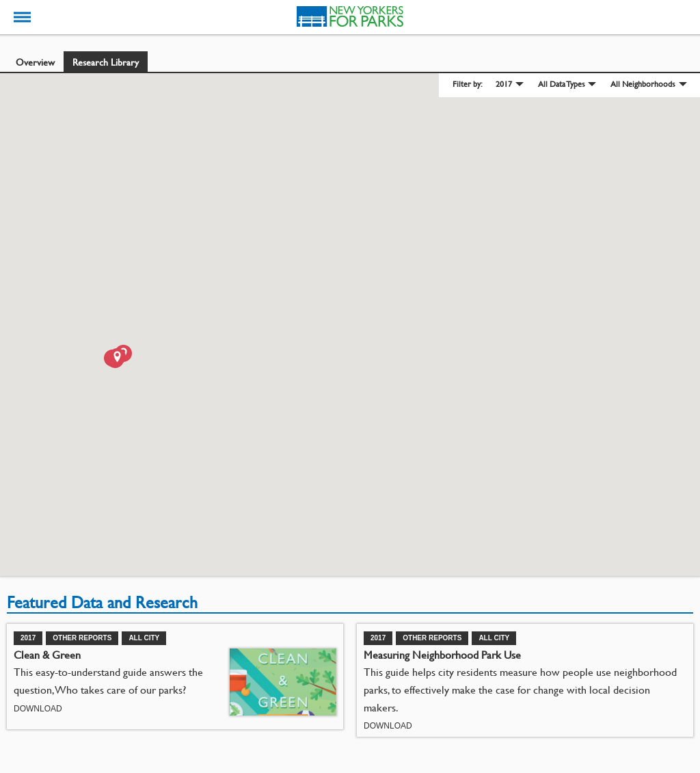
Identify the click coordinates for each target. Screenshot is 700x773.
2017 (504, 84)
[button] (117, 357)
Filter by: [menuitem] (468, 84)
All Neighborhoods (643, 84)
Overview (35, 62)
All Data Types (562, 84)
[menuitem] (509, 84)
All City (144, 638)
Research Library (106, 62)
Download (38, 709)
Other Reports (82, 638)
